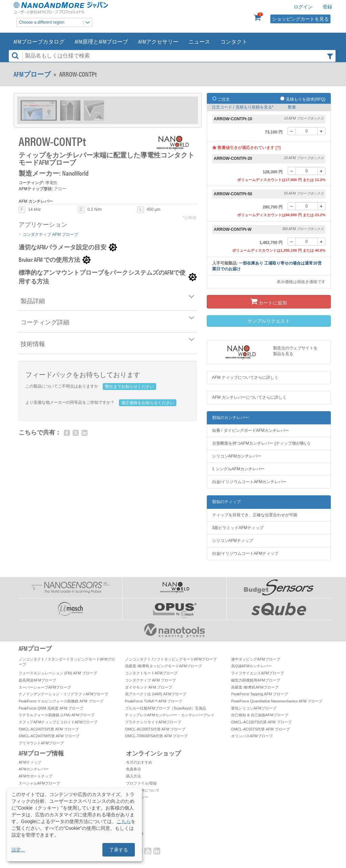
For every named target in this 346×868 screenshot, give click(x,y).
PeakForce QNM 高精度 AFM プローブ (51, 708)
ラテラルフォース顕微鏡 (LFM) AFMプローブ (56, 715)
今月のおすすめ (139, 762)
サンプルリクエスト (269, 321)
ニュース (199, 41)
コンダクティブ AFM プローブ (50, 234)
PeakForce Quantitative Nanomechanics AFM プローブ (277, 701)
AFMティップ (30, 762)
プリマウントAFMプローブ (41, 743)
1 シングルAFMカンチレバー (238, 469)
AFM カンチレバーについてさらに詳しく (250, 397)
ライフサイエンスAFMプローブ (257, 673)
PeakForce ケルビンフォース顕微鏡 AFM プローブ (61, 701)
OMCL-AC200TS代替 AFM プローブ (155, 729)
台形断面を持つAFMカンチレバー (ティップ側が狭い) (261, 443)
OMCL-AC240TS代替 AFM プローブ (49, 729)
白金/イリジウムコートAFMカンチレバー (250, 482)
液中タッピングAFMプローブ (255, 659)
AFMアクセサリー (158, 41)
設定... (18, 850)
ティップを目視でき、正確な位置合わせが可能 (255, 515)
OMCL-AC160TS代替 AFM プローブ (261, 722)
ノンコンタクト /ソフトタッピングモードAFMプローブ (171, 659)
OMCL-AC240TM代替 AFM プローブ (49, 736)
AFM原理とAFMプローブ (101, 41)
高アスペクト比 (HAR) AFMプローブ (156, 694)
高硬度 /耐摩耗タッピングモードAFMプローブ (163, 666)
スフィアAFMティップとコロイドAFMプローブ (58, 722)
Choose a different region (55, 22)
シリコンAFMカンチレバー (237, 456)
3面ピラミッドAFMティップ (238, 528)
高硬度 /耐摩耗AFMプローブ (255, 687)
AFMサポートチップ (35, 776)
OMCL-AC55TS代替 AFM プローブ (260, 729)
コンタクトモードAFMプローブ (151, 673)
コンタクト (234, 41)
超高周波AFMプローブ (37, 680)
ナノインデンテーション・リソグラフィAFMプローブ (63, 694)
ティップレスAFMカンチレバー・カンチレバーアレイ (170, 715)
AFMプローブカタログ (39, 41)
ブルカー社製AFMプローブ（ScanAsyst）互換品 (166, 708)
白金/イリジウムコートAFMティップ (245, 553)
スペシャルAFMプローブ (39, 783)
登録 (327, 7)
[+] (321, 131)
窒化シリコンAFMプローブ (254, 708)
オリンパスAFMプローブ (252, 736)
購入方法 (133, 776)
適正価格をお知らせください (148, 403)
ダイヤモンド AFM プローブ (149, 687)
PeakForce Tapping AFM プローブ (259, 694)
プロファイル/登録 (141, 783)
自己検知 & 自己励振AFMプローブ (260, 715)
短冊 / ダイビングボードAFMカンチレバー (251, 430)
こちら (124, 821)
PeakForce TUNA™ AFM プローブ (154, 701)
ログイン (303, 7)
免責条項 (133, 769)
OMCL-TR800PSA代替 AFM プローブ (156, 736)
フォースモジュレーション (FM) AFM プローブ (58, 673)
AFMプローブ (32, 74)
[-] (292, 131)
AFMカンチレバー (34, 769)
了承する (119, 850)
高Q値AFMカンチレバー (251, 666)
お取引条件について (143, 790)
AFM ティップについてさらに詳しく (245, 377)
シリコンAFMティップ (233, 541)
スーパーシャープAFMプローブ (45, 687)
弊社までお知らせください (129, 387)
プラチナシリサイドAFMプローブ (153, 722)
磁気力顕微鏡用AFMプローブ (255, 680)
